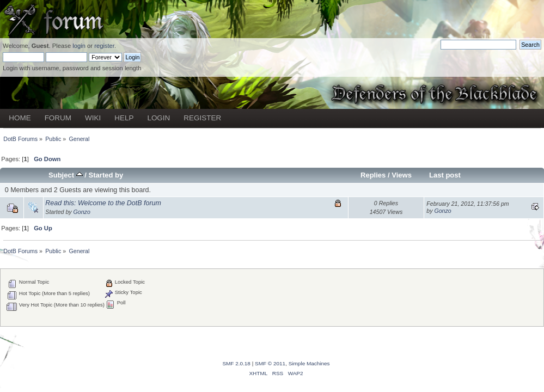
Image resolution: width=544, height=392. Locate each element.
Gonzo (82, 212)
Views (402, 175)
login (79, 46)
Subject (66, 175)
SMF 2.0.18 (236, 363)
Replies (373, 175)
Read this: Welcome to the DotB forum (103, 203)
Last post (445, 175)
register (104, 46)
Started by (106, 175)
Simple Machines (309, 363)
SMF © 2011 (270, 363)
